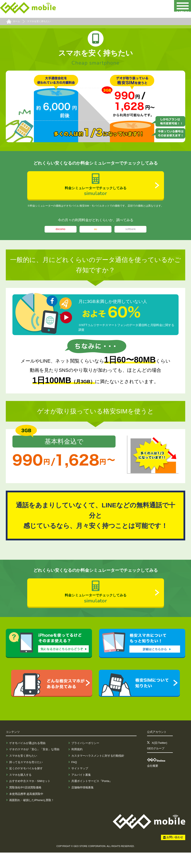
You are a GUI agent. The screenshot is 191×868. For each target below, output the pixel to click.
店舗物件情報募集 (83, 803)
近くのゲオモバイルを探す (26, 784)
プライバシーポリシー (85, 758)
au (95, 237)
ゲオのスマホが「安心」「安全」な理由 (34, 765)
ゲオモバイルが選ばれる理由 (27, 758)
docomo (60, 237)
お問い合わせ (175, 853)
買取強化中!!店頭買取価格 (25, 803)
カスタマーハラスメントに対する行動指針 (98, 771)
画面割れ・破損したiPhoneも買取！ (32, 816)
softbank (131, 237)
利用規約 (77, 765)
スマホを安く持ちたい (23, 771)
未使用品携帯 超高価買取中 (26, 809)
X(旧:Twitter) (159, 758)
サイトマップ (80, 784)
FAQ (74, 778)
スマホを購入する (20, 790)
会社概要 (153, 781)
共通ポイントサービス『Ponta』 (92, 797)
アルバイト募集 (81, 790)
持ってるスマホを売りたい (26, 778)
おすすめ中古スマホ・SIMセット (30, 797)
